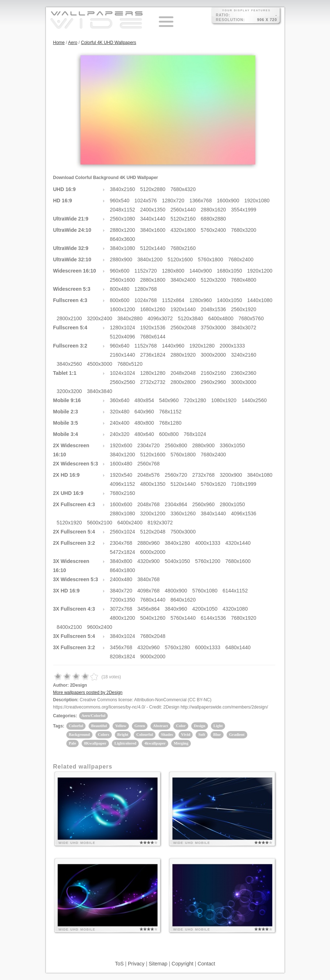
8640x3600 (123, 239)
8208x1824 (123, 656)
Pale (72, 743)
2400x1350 (153, 210)
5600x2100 (100, 523)
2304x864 (176, 504)
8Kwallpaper (95, 743)
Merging (181, 743)
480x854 (144, 400)
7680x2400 (241, 259)
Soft (202, 734)
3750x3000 (213, 328)
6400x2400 (130, 523)
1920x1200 (260, 271)
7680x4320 (183, 189)
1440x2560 (254, 400)
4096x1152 (123, 484)
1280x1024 (123, 328)
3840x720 (121, 591)
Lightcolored (125, 743)
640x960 (144, 412)
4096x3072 (160, 318)
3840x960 (176, 609)
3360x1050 (232, 445)
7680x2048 (153, 636)
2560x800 (176, 445)
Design (200, 726)
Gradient (237, 734)
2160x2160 (213, 373)
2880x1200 (123, 230)
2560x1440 (183, 210)
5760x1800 (210, 259)
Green (140, 726)
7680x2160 (183, 248)
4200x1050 (205, 609)
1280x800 (173, 271)
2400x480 (121, 579)
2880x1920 (183, 355)
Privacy (136, 964)
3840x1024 (123, 636)
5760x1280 (177, 647)
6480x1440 (238, 647)
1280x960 (201, 300)
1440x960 (173, 346)
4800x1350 (153, 484)
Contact (206, 964)
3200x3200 (69, 391)
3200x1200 (153, 513)
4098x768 (149, 591)
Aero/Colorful (94, 715)
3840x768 (149, 579)
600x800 (169, 434)
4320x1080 (235, 609)
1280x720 (173, 201)
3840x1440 (213, 513)
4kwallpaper (155, 743)
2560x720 (176, 475)
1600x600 (121, 504)
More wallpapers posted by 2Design (88, 693)
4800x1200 (123, 618)
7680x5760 (251, 318)
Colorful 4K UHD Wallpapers (109, 43)
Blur (217, 734)
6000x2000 (153, 552)
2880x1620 (213, 210)
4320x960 (149, 647)
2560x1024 (123, 532)
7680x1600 (238, 561)
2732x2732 (153, 382)
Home (59, 43)
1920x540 (121, 475)
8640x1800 (123, 570)
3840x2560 (69, 364)
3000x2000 (213, 355)
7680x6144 (153, 337)
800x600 (120, 300)
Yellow (121, 726)
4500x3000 (100, 364)
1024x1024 (123, 373)
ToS (119, 964)
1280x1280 (153, 373)
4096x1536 (243, 513)
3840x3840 (100, 391)
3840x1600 (153, 230)
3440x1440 (153, 219)
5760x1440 (183, 618)
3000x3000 (243, 382)
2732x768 (204, 475)
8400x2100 (69, 627)
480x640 (144, 434)
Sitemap (158, 964)
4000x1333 (208, 543)
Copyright (182, 964)
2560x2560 (123, 382)
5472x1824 (123, 552)
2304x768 (121, 543)
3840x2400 (183, 280)
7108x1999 (243, 484)
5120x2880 (153, 189)
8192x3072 (160, 523)
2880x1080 (123, 513)
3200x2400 (100, 318)
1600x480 (121, 464)
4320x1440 (238, 543)
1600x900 (228, 201)
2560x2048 (183, 328)
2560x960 (204, 504)
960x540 (120, 201)
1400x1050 (229, 300)
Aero (73, 43)
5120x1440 (153, 248)
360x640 (120, 400)
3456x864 (149, 609)
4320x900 (149, 561)
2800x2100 (69, 318)
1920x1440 (183, 309)
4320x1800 (183, 230)
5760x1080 (205, 591)
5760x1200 (208, 561)
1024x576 (146, 201)
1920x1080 (257, 201)
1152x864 (173, 300)
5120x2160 (183, 219)
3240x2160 (243, 355)
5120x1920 (69, 523)
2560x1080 (123, 219)
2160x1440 (123, 355)
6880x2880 (213, 219)
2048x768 (149, 504)
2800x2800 (183, 382)
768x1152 (170, 412)
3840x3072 (243, 328)
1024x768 (146, 300)
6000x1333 (208, 647)
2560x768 (149, 464)
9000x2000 (153, 656)
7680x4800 (243, 280)
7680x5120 (130, 364)
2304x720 (149, 445)
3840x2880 (130, 318)
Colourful (145, 734)
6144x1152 (235, 591)
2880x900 (121, 259)
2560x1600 (123, 280)
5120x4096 (123, 337)
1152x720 (146, 271)
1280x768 (146, 289)
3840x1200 (150, 259)
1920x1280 (202, 346)
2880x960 (149, 543)
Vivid (186, 734)
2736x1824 (153, 355)
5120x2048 (153, 532)
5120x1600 (180, 259)
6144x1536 (213, 618)
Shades (167, 734)
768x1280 (170, 423)
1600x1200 (123, 309)
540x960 (169, 400)
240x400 (120, 423)
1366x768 (201, 201)
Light (218, 726)
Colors (104, 734)
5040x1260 (153, 618)
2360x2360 (243, 373)
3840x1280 (177, 543)
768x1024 (195, 434)
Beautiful (99, 726)
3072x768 (121, 609)
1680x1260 (153, 309)
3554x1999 (243, 210)
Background (79, 734)
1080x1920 (224, 400)
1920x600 (121, 445)
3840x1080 (123, 248)
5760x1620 (213, 484)
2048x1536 (213, 309)
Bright (123, 734)
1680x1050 (229, 271)
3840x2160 (123, 189)
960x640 (120, 346)
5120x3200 (213, 280)
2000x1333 (232, 346)
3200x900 (231, 475)
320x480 (120, 412)
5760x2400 (213, 230)
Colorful (76, 726)
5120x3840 (190, 318)
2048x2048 (183, 373)
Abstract (160, 726)
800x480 (120, 289)
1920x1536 (153, 328)
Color (181, 726)
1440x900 (201, 271)
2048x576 (149, 475)
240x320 (120, 434)
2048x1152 (123, 210)
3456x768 (121, 647)
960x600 (120, 271)
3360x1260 (183, 513)
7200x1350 (123, 600)
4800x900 (176, 591)
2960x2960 (213, 382)
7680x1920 (243, 618)
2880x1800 (153, 280)
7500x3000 (183, 532)
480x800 (144, 423)
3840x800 (121, 561)
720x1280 (195, 400)
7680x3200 (243, 230)
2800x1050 (232, 504)
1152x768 (146, 346)
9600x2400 (100, 627)
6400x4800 (221, 318)
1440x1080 (260, 300)
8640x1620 (183, 600)
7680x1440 (153, 600)
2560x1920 (243, 309)
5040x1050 (177, 561)
